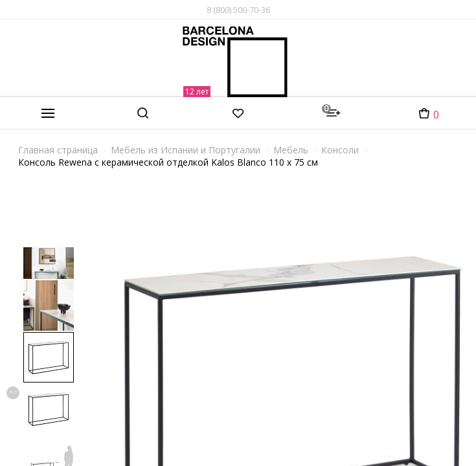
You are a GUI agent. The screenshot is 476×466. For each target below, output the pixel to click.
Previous (13, 393)
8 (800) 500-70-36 (238, 10)
